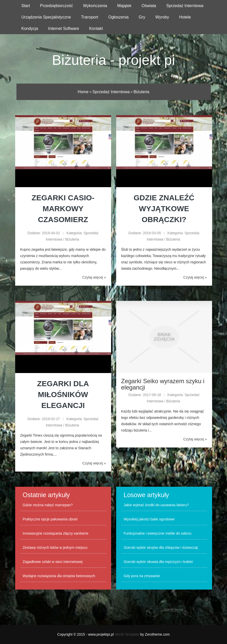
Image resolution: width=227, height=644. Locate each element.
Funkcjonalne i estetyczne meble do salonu (158, 533)
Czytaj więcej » (94, 277)
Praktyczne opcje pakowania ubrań (50, 519)
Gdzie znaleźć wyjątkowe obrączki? (164, 209)
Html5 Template (127, 634)
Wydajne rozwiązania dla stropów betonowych (59, 576)
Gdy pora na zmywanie (142, 576)
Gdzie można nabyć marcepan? (48, 505)
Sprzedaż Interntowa (111, 92)
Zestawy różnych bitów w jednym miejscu (55, 548)
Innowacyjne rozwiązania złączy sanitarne (56, 533)
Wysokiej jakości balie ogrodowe (149, 519)
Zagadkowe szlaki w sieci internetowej (53, 562)
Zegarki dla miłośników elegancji (63, 394)
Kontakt (96, 28)
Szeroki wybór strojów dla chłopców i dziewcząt (161, 548)
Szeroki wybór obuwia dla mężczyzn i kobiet (158, 562)
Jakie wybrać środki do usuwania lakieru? (156, 505)
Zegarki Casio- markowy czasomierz (63, 209)
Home (83, 92)
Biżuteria (141, 92)
